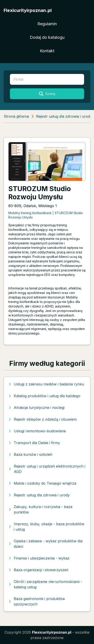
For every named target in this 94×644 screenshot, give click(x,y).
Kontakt (47, 51)
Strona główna (16, 116)
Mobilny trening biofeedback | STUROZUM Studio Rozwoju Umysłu (46, 215)
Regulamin (47, 24)
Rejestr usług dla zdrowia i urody (64, 116)
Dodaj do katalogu (47, 37)
